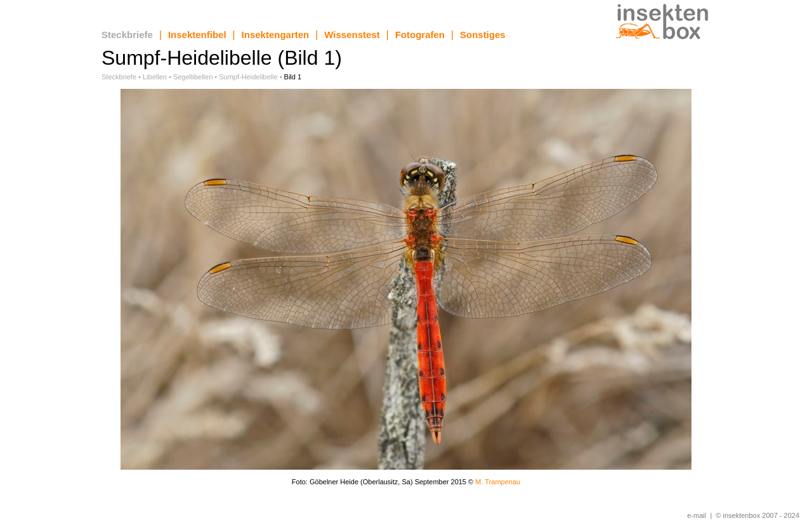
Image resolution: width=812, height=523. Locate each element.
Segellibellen (193, 77)
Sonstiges (483, 35)
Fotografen (420, 35)
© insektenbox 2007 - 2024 (757, 515)
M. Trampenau (498, 482)
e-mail (697, 515)
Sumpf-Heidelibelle (248, 77)
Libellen (155, 77)
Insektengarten (276, 35)
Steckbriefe (127, 35)
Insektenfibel (197, 35)
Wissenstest (352, 35)
